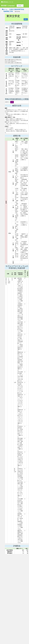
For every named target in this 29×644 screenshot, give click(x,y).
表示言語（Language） (8, 6)
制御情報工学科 (8, 11)
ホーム (5, 9)
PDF (26, 19)
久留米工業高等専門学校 (17, 9)
